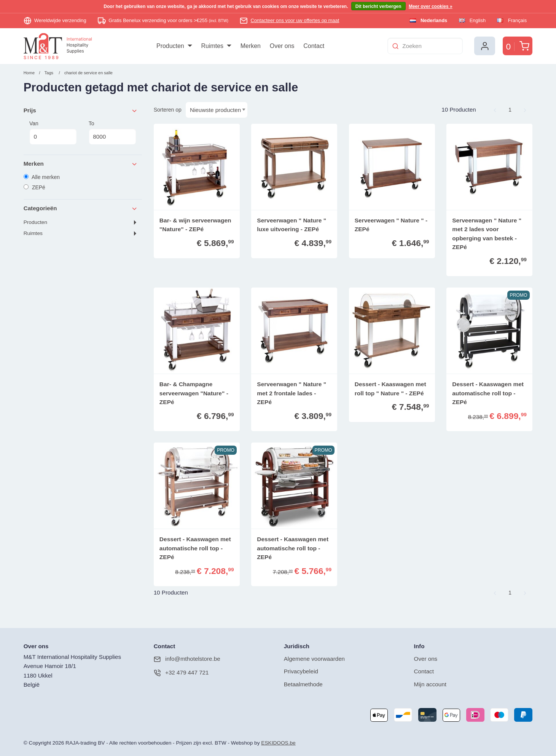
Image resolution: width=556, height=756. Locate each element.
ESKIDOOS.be (278, 743)
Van (53, 133)
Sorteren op (168, 110)
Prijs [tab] (81, 111)
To (112, 133)
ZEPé (34, 187)
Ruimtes (33, 233)
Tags (49, 73)
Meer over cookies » (431, 6)
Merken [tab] (81, 164)
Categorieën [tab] (81, 209)
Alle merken (42, 177)
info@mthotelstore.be (187, 659)
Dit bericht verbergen (378, 6)
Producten (35, 222)
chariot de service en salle (88, 73)
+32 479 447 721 (181, 673)
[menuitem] (174, 46)
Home (29, 73)
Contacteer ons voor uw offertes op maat (295, 20)
